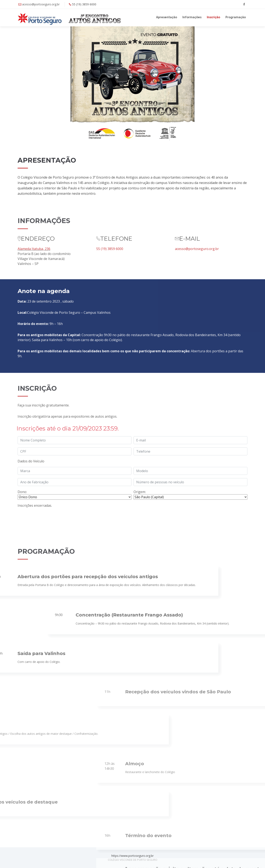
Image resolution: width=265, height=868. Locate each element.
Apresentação (167, 17)
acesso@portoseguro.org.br (41, 4)
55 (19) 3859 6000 (110, 282)
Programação (236, 17)
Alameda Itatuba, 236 (34, 282)
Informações (192, 17)
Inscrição (213, 17)
